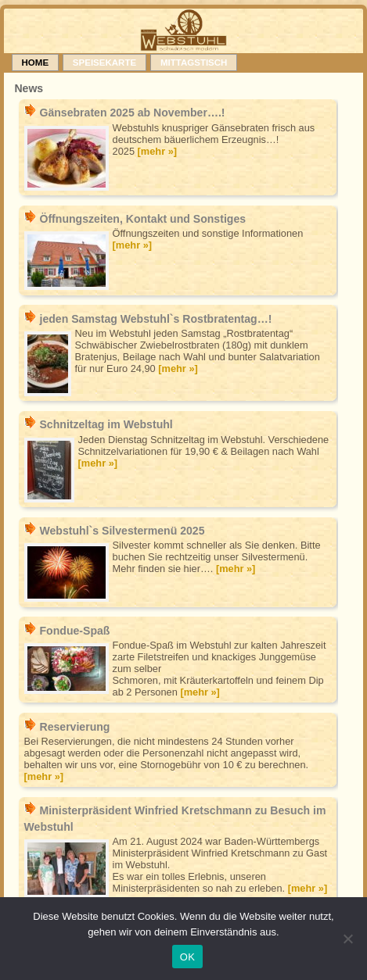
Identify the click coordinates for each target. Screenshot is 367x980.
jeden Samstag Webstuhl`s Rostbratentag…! (155, 319)
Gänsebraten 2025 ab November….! (132, 113)
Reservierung (74, 727)
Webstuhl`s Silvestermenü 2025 (122, 531)
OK (187, 957)
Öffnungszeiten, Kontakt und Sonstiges (142, 219)
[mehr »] (158, 151)
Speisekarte (104, 63)
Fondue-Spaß (74, 631)
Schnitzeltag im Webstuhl (106, 424)
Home (36, 63)
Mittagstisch (194, 63)
